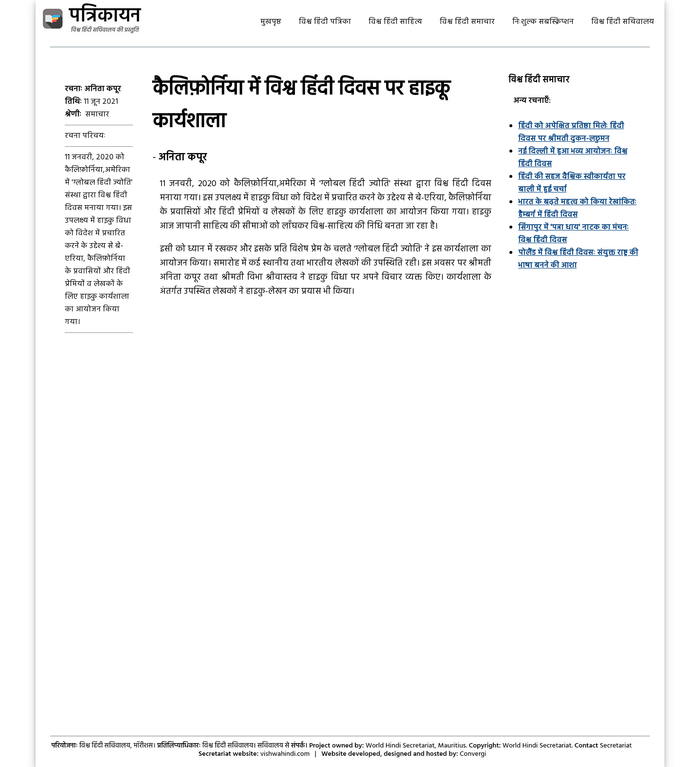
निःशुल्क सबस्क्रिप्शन (543, 22)
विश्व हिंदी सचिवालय (623, 22)
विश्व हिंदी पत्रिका (325, 22)
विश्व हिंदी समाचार (467, 22)
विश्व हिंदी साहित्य (395, 22)
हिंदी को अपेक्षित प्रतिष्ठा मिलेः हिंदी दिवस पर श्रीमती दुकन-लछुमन (571, 133)
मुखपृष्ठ (271, 22)
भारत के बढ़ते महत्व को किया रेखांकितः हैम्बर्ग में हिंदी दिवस (577, 209)
